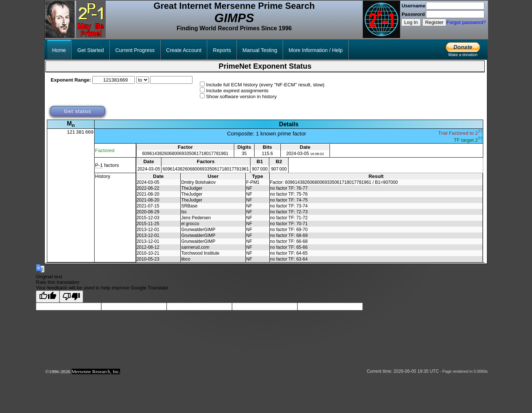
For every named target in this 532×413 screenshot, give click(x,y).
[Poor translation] (71, 297)
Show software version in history (241, 97)
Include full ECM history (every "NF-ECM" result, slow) (265, 85)
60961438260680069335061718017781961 (185, 154)
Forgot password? (466, 22)
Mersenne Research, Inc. (96, 371)
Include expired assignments (237, 91)
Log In (411, 22)
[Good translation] (48, 297)
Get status (78, 111)
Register (434, 22)
